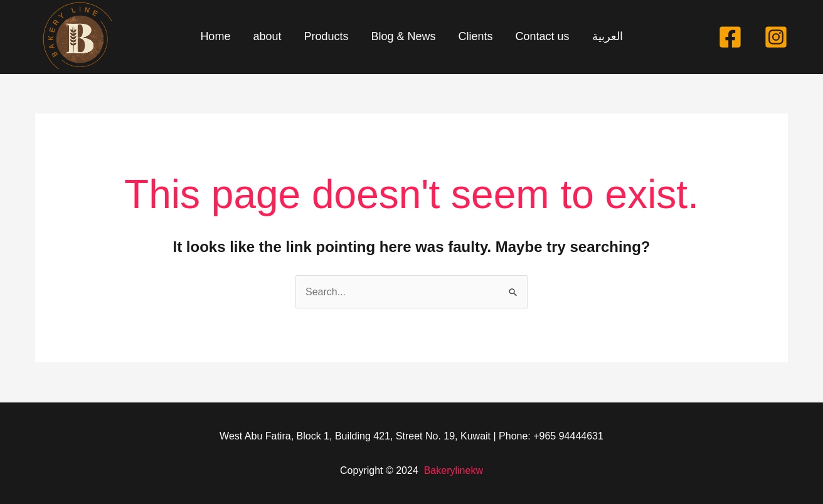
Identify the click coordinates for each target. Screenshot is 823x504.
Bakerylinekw (454, 470)
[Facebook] (730, 37)
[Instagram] (776, 37)
